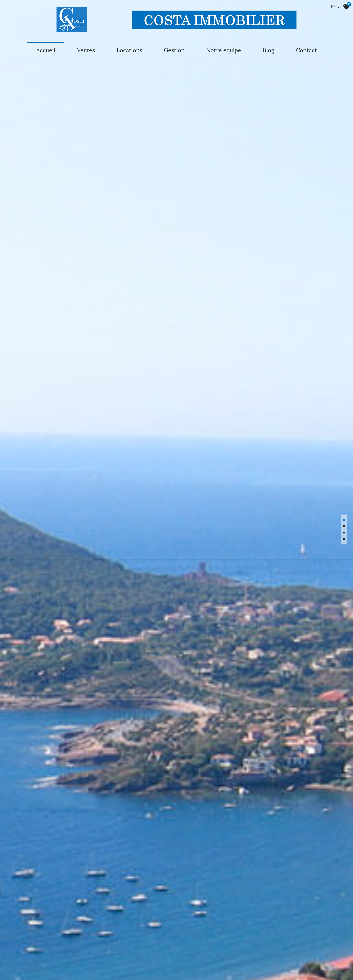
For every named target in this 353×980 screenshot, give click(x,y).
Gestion (174, 50)
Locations (129, 50)
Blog (269, 50)
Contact (307, 50)
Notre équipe (224, 50)
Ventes (86, 50)
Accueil (46, 50)
